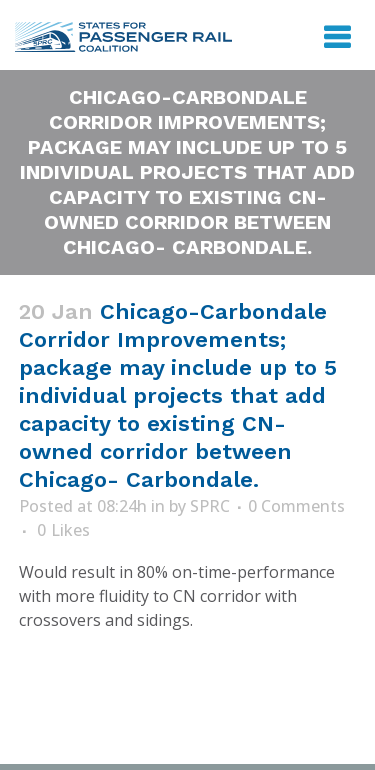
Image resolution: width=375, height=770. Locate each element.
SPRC (210, 506)
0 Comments (296, 506)
